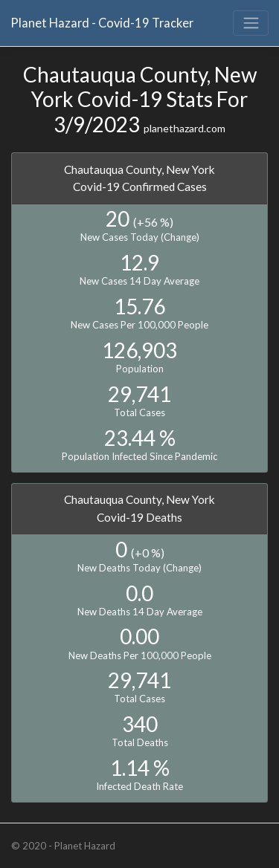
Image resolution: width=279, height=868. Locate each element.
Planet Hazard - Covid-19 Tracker (102, 23)
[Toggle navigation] (251, 23)
